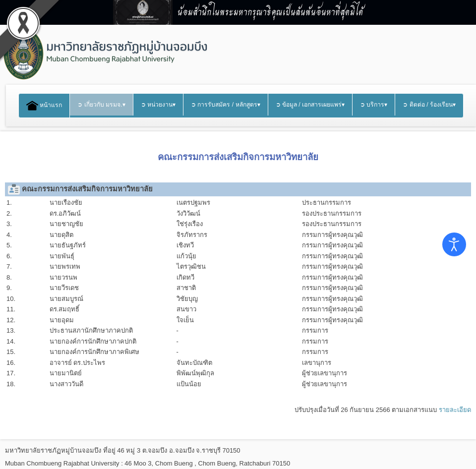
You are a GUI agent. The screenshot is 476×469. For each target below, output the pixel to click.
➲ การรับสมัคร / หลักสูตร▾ (226, 105)
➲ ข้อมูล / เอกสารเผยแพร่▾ (310, 105)
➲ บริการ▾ (374, 105)
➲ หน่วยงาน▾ (158, 105)
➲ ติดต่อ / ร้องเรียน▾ (429, 105)
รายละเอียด (455, 410)
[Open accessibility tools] (454, 244)
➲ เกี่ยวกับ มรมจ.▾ (101, 105)
